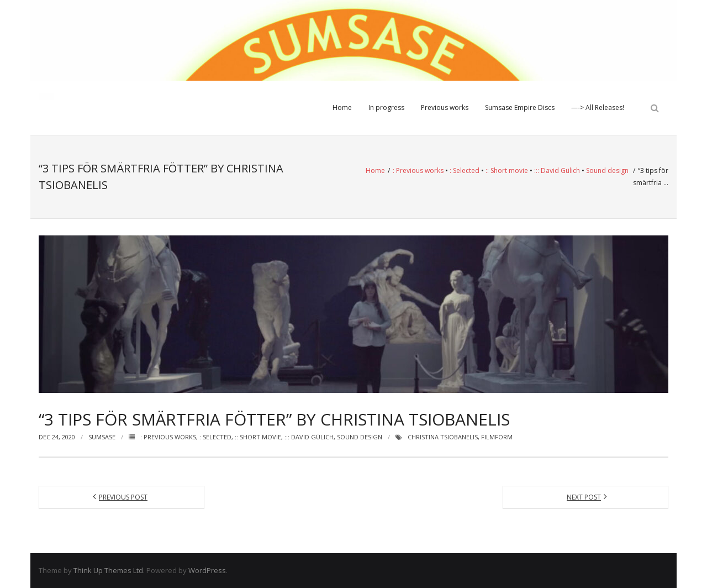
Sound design (607, 170)
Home (342, 107)
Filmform (497, 437)
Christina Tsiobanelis (443, 437)
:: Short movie (507, 170)
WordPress (207, 570)
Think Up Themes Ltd (108, 570)
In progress (386, 107)
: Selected (465, 170)
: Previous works (418, 170)
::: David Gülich (557, 170)
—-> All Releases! (598, 107)
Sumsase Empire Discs (520, 107)
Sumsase (102, 437)
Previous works (445, 107)
